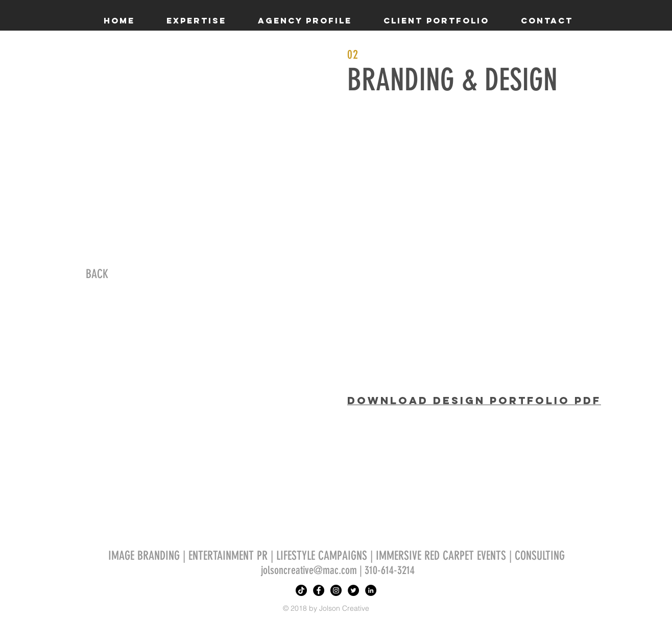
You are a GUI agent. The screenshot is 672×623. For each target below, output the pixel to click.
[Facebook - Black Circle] (319, 590)
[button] (196, 21)
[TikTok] (301, 590)
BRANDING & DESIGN (452, 80)
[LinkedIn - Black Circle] (371, 590)
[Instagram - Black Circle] (336, 590)
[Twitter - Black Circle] (353, 590)
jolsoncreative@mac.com (309, 570)
